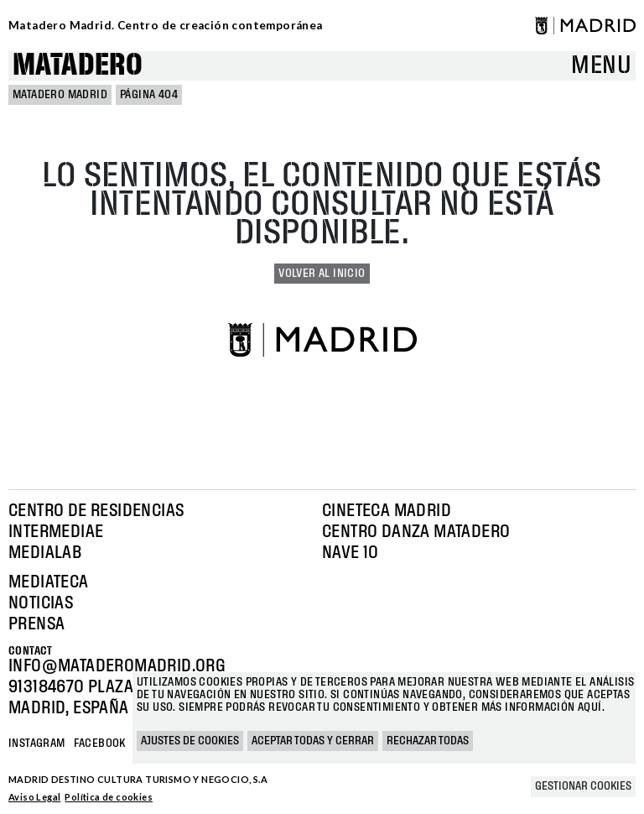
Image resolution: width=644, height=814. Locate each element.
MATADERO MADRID (60, 95)
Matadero (78, 66)
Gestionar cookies (583, 786)
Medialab (45, 553)
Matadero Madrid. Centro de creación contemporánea (166, 25)
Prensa (36, 624)
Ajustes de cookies (190, 741)
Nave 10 (351, 553)
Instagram (37, 744)
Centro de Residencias (96, 511)
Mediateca (49, 582)
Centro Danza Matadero (416, 532)
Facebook (100, 744)
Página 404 (149, 95)
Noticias (41, 603)
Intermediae (56, 532)
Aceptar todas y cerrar (313, 741)
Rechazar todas (428, 741)
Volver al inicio (322, 274)
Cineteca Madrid (387, 511)
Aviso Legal (34, 797)
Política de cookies (109, 797)
